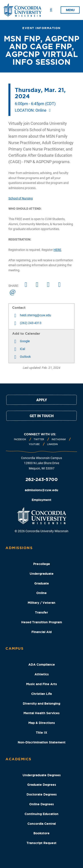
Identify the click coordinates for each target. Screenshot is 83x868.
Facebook (20, 439)
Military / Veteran (41, 603)
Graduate (42, 583)
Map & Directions (42, 723)
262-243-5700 (42, 479)
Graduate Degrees (42, 785)
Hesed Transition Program (42, 622)
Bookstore (41, 833)
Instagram (59, 439)
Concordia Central (42, 824)
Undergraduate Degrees (42, 775)
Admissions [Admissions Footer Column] (19, 548)
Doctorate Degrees (42, 794)
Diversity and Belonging (41, 704)
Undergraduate (42, 574)
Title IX (41, 733)
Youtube (34, 444)
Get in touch (42, 416)
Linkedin (52, 444)
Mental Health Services (41, 713)
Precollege (42, 564)
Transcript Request (41, 843)
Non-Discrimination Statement (42, 742)
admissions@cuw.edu (41, 490)
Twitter (39, 439)
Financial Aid (41, 632)
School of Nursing (21, 198)
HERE (57, 250)
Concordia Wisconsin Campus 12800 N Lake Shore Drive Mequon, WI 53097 (41, 463)
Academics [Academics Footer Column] (18, 759)
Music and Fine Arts (41, 684)
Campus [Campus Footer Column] (14, 648)
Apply (42, 400)
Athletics (42, 674)
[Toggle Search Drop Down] (51, 10)
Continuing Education (41, 814)
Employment (41, 500)
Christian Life (42, 694)
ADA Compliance (42, 665)
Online (41, 593)
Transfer (41, 612)
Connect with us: (40, 434)
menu (70, 10)
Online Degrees (41, 804)
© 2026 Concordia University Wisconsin (41, 531)
